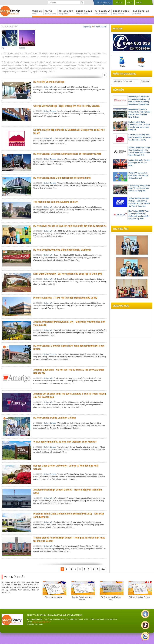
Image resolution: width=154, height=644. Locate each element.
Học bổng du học (140, 12)
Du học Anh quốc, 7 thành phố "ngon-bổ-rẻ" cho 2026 (139, 163)
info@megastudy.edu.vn (42, 622)
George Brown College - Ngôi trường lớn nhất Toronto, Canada (66, 106)
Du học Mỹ (48, 87)
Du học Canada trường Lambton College (55, 418)
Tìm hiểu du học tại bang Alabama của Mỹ (55, 202)
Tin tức (51, 12)
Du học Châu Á (66, 12)
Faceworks (39, 624)
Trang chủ (37, 12)
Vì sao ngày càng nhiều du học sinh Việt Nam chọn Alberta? (65, 442)
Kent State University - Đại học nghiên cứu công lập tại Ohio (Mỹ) (68, 274)
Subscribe (145, 81)
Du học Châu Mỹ (102, 12)
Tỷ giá (122, 62)
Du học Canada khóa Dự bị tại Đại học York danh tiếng (62, 178)
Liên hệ (139, 3)
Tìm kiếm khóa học (104, 3)
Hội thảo (119, 3)
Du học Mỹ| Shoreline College (49, 82)
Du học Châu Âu (84, 12)
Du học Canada (50, 111)
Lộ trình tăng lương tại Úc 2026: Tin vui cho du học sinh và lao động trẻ (139, 188)
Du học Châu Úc (121, 12)
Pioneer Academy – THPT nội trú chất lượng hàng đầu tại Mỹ (65, 298)
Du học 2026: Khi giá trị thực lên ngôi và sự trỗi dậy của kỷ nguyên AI (70, 226)
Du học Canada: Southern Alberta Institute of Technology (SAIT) (67, 154)
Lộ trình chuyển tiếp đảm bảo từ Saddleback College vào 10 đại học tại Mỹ (140, 137)
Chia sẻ (130, 3)
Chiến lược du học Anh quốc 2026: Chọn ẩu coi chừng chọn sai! (138, 175)
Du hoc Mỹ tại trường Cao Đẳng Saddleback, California (62, 250)
